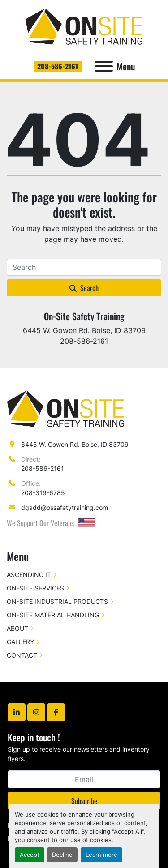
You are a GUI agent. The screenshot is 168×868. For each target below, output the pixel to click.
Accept (30, 855)
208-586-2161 (58, 66)
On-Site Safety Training (84, 316)
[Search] (84, 267)
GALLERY (20, 642)
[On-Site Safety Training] (66, 408)
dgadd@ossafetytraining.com (65, 507)
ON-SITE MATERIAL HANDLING (53, 615)
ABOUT (17, 628)
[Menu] (104, 66)
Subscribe (84, 801)
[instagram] (36, 712)
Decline (62, 855)
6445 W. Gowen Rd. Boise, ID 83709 (75, 444)
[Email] (84, 779)
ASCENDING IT (29, 575)
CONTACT (22, 655)
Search (84, 288)
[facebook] (56, 712)
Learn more (101, 855)
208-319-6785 (43, 493)
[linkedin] (17, 712)
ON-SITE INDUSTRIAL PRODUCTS (57, 601)
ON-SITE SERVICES (35, 588)
